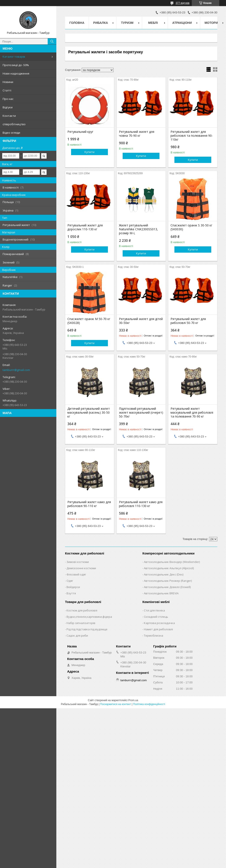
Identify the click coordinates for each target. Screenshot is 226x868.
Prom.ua (133, 700)
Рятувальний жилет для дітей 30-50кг (141, 321)
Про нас (8, 99)
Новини (8, 82)
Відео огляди (11, 133)
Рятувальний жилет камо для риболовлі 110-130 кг (141, 504)
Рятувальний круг (80, 132)
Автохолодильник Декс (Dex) (164, 574)
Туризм (127, 23)
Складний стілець (156, 617)
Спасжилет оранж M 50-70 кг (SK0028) (89, 321)
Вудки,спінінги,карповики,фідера (89, 617)
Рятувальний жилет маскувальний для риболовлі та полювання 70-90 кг (192, 413)
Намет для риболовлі (158, 629)
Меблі (153, 23)
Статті (7, 90)
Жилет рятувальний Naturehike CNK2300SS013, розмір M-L (138, 229)
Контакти (9, 116)
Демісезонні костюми (81, 568)
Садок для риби (77, 636)
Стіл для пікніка (154, 610)
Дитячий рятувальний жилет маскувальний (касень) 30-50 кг (89, 413)
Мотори (211, 23)
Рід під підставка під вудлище (87, 629)
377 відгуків (182, 3)
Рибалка (101, 23)
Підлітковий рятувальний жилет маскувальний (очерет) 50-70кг (141, 413)
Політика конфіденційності (149, 704)
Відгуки (8, 107)
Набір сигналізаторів (81, 623)
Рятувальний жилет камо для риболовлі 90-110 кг (89, 504)
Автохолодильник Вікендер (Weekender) (172, 562)
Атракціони (182, 23)
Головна (77, 23)
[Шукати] (52, 41)
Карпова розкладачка (159, 623)
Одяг (70, 581)
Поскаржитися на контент (115, 704)
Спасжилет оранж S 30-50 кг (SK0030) (191, 227)
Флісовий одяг (76, 574)
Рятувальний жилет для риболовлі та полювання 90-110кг (192, 136)
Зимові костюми (78, 562)
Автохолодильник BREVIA (161, 593)
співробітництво (14, 124)
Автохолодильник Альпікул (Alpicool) (169, 568)
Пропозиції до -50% (16, 65)
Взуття (71, 593)
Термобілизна (154, 636)
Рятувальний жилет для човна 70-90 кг (137, 134)
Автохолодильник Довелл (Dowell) (167, 587)
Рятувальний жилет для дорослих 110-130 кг (85, 227)
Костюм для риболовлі (82, 610)
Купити (89, 152)
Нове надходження (16, 73)
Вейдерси (73, 587)
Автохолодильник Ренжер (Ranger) (168, 581)
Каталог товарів (14, 57)
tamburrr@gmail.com (16, 370)
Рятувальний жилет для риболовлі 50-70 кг (188, 321)
